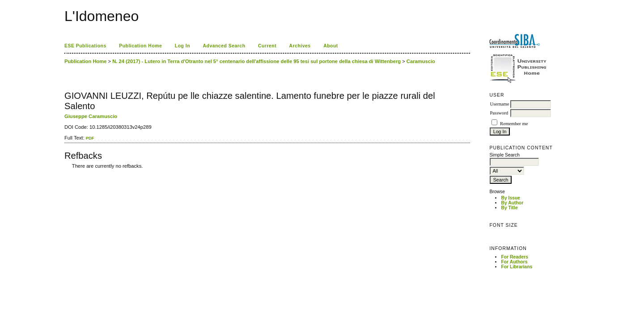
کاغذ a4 (65, 172)
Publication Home (140, 46)
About (331, 46)
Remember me (514, 124)
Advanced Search (224, 46)
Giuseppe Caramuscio (91, 116)
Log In (182, 46)
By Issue (511, 198)
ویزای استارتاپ (67, 172)
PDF (90, 138)
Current (267, 46)
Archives (300, 46)
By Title (509, 208)
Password (499, 113)
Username (499, 104)
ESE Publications (85, 46)
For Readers (515, 257)
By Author (512, 203)
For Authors (514, 262)
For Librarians (517, 267)
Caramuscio (421, 61)
